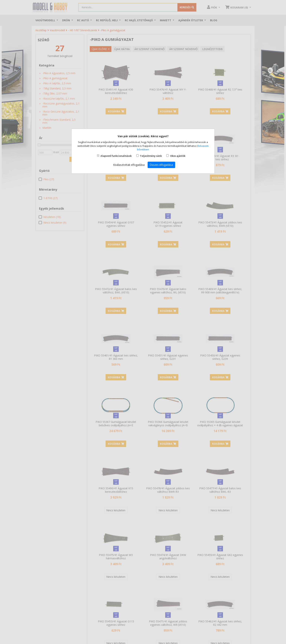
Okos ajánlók (178, 156)
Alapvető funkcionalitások (116, 156)
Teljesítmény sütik (151, 156)
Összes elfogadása (161, 165)
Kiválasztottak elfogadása (129, 165)
